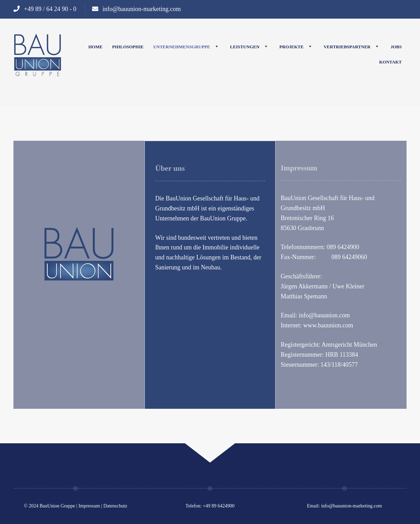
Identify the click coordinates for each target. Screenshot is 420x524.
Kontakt (391, 62)
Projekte (291, 47)
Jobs (396, 47)
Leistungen (245, 47)
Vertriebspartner (347, 47)
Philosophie (128, 47)
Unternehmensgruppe (182, 47)
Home (95, 47)
